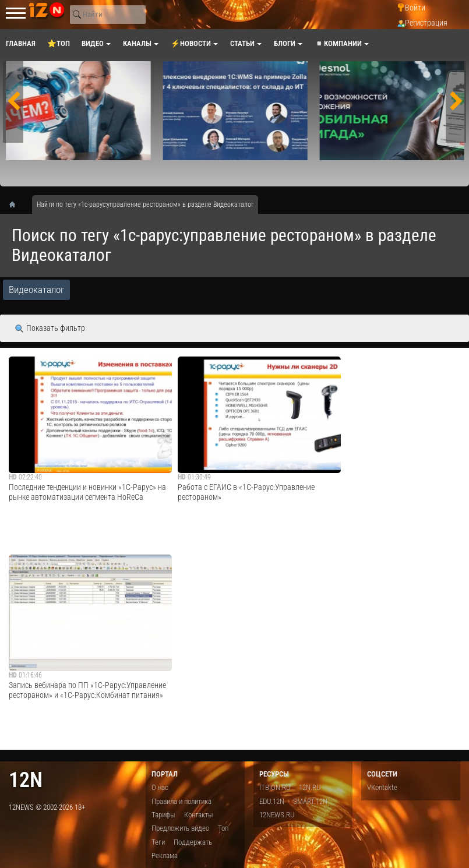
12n (26, 780)
